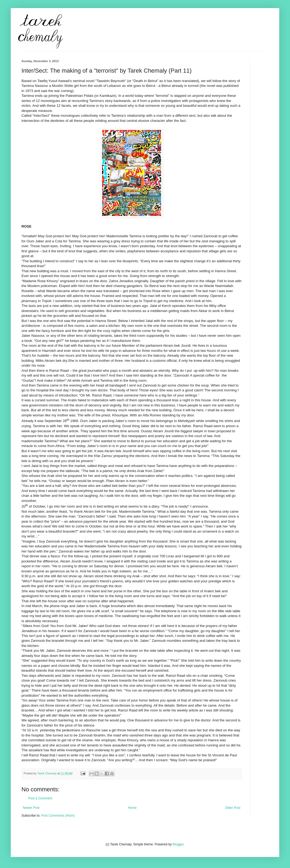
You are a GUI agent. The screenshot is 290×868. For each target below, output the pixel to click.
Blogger (178, 844)
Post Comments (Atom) (58, 816)
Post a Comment (40, 798)
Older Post (233, 808)
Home (132, 808)
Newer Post (31, 808)
